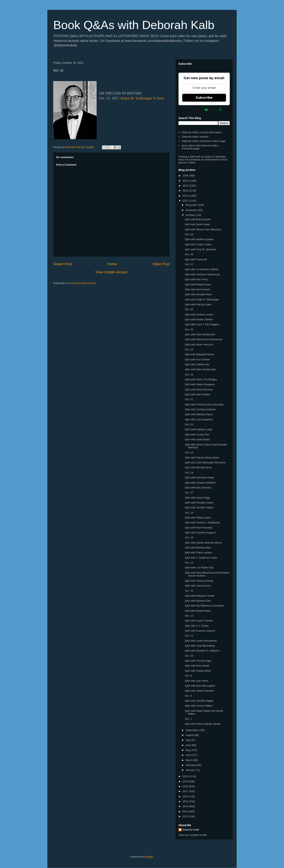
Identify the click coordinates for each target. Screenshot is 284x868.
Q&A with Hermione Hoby (199, 478)
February (191, 765)
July (188, 740)
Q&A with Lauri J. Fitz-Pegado (202, 324)
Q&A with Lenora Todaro (199, 706)
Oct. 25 (189, 329)
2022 (186, 196)
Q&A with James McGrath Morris (203, 543)
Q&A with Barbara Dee (198, 601)
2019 (186, 781)
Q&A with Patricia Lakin (198, 304)
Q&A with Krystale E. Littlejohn (202, 651)
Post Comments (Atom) (82, 283)
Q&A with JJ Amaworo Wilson (202, 269)
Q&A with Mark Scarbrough (200, 369)
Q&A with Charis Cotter (198, 244)
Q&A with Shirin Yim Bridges (201, 379)
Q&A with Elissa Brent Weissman (204, 339)
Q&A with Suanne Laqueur (200, 631)
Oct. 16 (189, 513)
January (191, 770)
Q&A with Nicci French (198, 289)
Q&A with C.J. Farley (197, 626)
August (190, 735)
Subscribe (204, 98)
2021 (186, 201)
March (190, 760)
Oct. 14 (189, 563)
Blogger (149, 857)
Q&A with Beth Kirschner (199, 389)
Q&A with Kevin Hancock (199, 344)
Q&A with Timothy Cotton (199, 503)
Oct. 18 (189, 473)
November (192, 210)
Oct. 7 (188, 719)
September (192, 730)
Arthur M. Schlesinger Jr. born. (142, 98)
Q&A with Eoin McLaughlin (200, 686)
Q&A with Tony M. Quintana (200, 249)
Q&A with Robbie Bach (198, 611)
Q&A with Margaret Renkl (199, 354)
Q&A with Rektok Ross (198, 284)
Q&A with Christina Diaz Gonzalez (204, 404)
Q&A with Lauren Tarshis (199, 621)
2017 (186, 791)
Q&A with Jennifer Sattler (199, 508)
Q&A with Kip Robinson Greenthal (204, 606)
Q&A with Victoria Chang (199, 581)
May (188, 750)
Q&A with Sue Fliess (196, 681)
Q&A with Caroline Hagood (200, 533)
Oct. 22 (189, 374)
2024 (186, 186)
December (192, 205)
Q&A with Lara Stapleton (199, 419)
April (189, 755)
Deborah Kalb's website (195, 137)
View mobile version (111, 272)
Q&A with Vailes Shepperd (200, 384)
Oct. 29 (189, 234)
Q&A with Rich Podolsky (199, 528)
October (191, 215)
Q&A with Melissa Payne (199, 414)
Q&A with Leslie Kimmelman (201, 641)
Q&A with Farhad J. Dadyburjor (202, 523)
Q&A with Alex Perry (196, 279)
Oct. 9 (188, 676)
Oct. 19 (189, 452)
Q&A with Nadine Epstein (199, 239)
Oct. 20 (189, 424)
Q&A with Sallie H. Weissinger (202, 299)
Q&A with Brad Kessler (198, 219)
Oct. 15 (189, 538)
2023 (186, 191)
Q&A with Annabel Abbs (198, 294)
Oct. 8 (188, 696)
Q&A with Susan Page (197, 498)
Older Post (161, 264)
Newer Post (63, 264)
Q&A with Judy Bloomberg (200, 646)
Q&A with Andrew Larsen (199, 314)
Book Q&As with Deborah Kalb (134, 25)
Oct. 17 (189, 493)
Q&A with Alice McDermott (200, 334)
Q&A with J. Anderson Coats (201, 558)
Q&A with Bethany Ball (198, 548)
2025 (186, 181)
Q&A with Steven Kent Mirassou (203, 229)
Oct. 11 (189, 636)
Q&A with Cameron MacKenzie (202, 274)
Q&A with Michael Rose (198, 467)
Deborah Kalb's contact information (202, 132)
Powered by (204, 110)
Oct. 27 (189, 264)
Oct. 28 (189, 254)
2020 (186, 776)
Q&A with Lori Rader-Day (199, 568)
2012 (186, 816)
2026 (186, 176)
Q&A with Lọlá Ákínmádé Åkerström (205, 463)
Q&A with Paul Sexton (197, 359)
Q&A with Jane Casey (197, 224)
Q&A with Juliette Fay (197, 364)
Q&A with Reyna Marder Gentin (203, 724)
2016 (186, 796)
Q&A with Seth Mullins (197, 394)
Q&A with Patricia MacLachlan (202, 458)
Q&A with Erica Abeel (197, 666)
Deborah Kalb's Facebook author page (204, 141)
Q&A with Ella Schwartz (198, 488)
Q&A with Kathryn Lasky (199, 429)
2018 (186, 786)
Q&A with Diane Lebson (198, 553)
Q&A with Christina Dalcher (200, 409)
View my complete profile (193, 835)
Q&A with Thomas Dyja (198, 661)
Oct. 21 (189, 399)
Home (112, 264)
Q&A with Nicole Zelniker (199, 319)
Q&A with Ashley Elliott (198, 671)
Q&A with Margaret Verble (200, 596)
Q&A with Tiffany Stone (198, 518)
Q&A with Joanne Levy (198, 586)
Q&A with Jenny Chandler (199, 691)
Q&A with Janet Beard (197, 439)
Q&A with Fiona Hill (196, 259)
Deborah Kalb (191, 830)
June (189, 745)
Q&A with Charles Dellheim (200, 483)
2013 (186, 811)
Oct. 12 (189, 616)
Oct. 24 (189, 349)
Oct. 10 (189, 656)
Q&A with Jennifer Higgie (199, 701)
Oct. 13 (189, 591)
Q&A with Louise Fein (197, 434)
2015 (186, 801)
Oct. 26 (189, 309)
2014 (186, 806)
